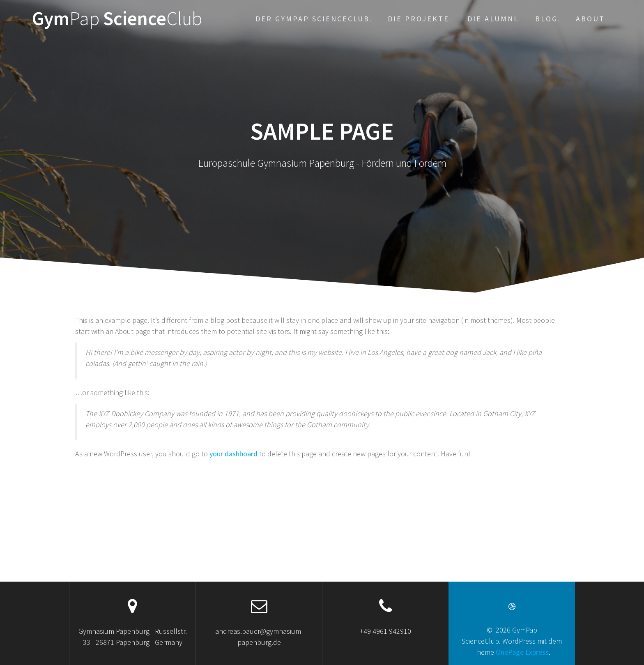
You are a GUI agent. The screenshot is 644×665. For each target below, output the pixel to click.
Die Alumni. (494, 19)
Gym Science (117, 19)
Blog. (548, 19)
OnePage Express (522, 652)
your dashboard (233, 454)
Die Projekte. (420, 19)
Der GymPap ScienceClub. (314, 19)
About (590, 19)
